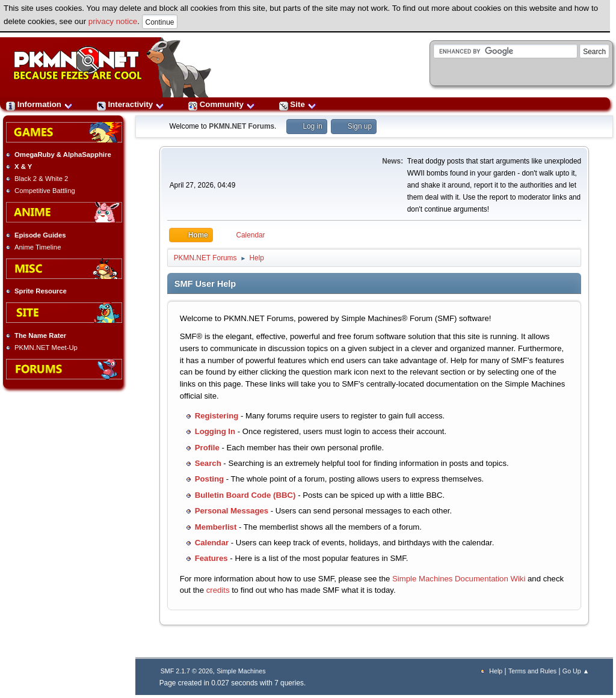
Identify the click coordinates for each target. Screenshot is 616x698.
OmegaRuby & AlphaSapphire (63, 155)
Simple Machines (241, 671)
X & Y (23, 167)
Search (208, 463)
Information (39, 104)
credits (218, 590)
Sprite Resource (41, 291)
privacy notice (113, 21)
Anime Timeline (38, 247)
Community (222, 104)
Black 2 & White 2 (41, 179)
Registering (217, 416)
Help (496, 671)
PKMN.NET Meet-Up (46, 347)
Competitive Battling (45, 191)
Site (298, 104)
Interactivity (131, 104)
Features (211, 558)
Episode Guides (40, 235)
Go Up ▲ (576, 671)
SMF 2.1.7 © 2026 (187, 671)
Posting (209, 479)
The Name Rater (40, 335)
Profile (207, 448)
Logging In (215, 431)
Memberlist (216, 527)
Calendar (212, 543)
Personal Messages (232, 511)
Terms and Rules (532, 671)
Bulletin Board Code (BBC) (245, 495)
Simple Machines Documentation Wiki (459, 579)
